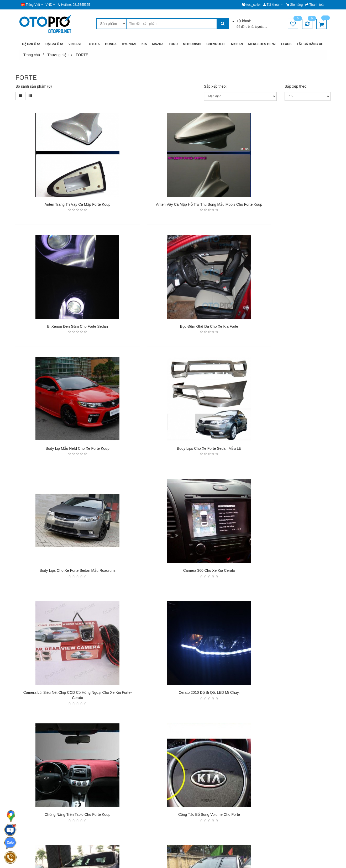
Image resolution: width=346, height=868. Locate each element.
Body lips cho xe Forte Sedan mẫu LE (280, 327)
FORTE (82, 55)
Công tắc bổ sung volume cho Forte (280, 572)
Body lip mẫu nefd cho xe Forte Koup (173, 327)
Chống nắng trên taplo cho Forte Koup (173, 572)
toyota (260, 27)
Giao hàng (132, 773)
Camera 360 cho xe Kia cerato (173, 450)
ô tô (251, 27)
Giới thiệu (184, 773)
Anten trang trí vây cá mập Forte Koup (65, 205)
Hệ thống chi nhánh (192, 783)
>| (82, 723)
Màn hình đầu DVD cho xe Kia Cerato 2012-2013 (280, 695)
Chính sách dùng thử (140, 822)
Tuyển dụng (186, 793)
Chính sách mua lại (139, 813)
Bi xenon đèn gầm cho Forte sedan (280, 205)
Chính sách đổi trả (138, 803)
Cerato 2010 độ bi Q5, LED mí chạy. (65, 572)
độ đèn (241, 27)
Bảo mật (131, 783)
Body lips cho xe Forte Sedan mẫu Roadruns (65, 450)
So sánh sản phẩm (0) (34, 86)
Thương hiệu (58, 55)
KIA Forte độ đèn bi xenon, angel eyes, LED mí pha (173, 695)
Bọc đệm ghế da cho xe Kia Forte (65, 327)
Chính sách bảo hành (141, 793)
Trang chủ (32, 55)
